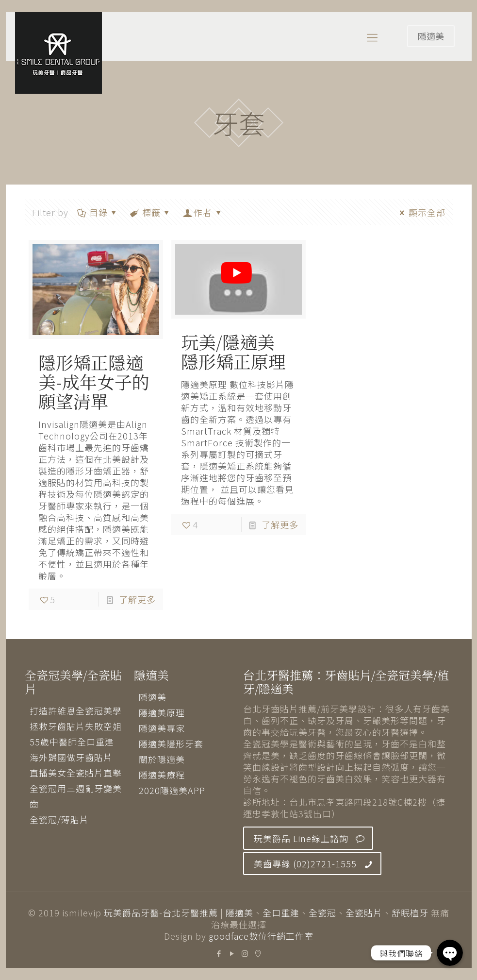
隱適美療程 (162, 775)
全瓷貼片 (364, 912)
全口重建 (281, 912)
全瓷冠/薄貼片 (59, 819)
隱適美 (431, 36)
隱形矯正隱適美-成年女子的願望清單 (94, 381)
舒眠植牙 (410, 912)
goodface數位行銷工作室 (261, 936)
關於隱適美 (162, 759)
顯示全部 (420, 212)
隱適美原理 (162, 712)
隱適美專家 (162, 728)
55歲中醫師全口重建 (72, 742)
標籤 (151, 212)
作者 (203, 212)
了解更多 (137, 599)
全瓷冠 (322, 912)
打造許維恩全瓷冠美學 (76, 710)
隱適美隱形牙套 (171, 743)
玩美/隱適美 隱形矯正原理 (233, 351)
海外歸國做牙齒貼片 (71, 757)
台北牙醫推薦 (190, 912)
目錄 (98, 212)
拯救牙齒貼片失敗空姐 (76, 726)
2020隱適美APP (172, 790)
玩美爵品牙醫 (132, 912)
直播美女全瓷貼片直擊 (76, 773)
